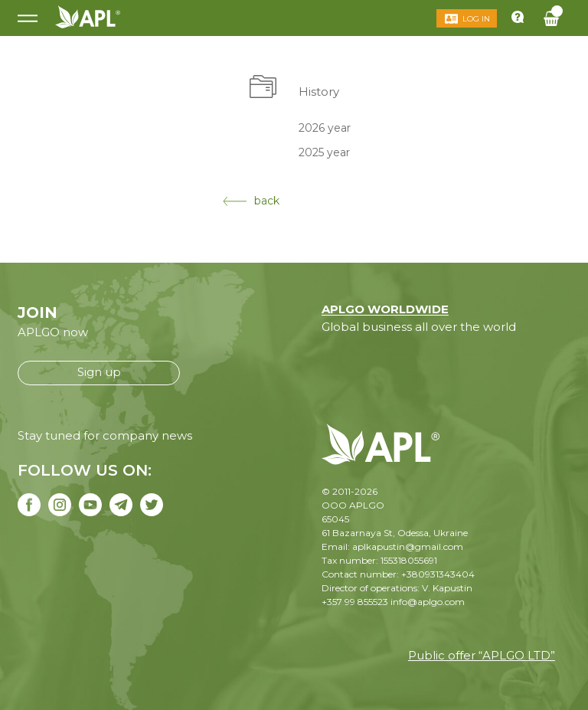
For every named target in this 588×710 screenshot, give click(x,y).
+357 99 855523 (355, 602)
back (251, 201)
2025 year (324, 152)
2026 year (325, 127)
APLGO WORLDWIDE (385, 309)
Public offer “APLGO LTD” (482, 655)
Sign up (99, 372)
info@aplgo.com (428, 602)
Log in (476, 19)
